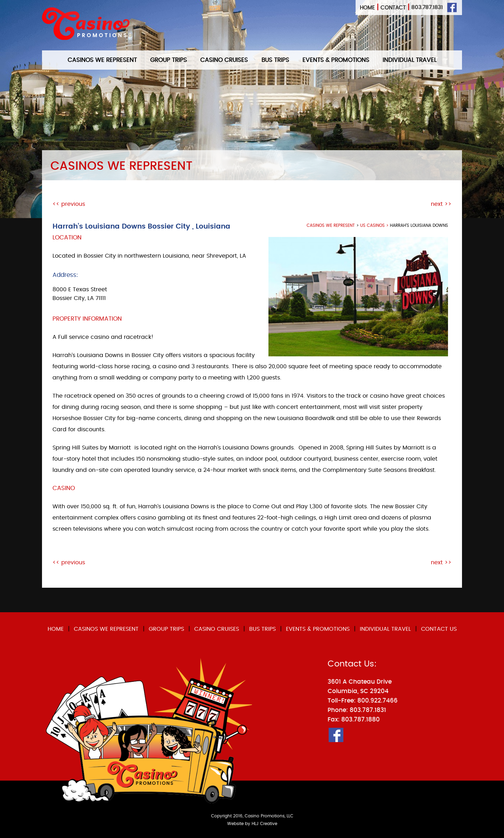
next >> (441, 204)
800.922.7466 (377, 701)
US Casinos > (375, 225)
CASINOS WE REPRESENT (102, 60)
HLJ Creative (264, 824)
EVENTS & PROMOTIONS (336, 60)
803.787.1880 (360, 720)
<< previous (69, 204)
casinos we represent (331, 225)
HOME (56, 629)
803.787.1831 (427, 8)
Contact (393, 8)
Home (367, 8)
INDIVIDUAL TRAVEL (409, 60)
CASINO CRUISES (224, 60)
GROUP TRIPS (169, 60)
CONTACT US (439, 629)
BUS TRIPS (275, 60)
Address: (65, 275)
